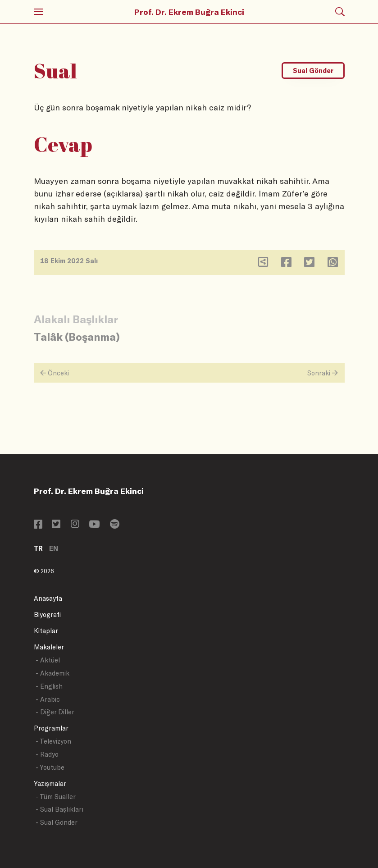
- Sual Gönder (57, 822)
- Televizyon (53, 741)
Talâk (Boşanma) (77, 336)
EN (54, 548)
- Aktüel (48, 660)
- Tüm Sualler (56, 797)
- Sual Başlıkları (59, 809)
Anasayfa (48, 598)
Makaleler (49, 647)
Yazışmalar (50, 783)
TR (38, 548)
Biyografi (47, 614)
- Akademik (52, 673)
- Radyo (47, 754)
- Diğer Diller (55, 712)
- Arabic (48, 699)
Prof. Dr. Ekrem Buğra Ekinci (189, 12)
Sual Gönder (313, 71)
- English (49, 686)
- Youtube (50, 767)
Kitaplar (46, 631)
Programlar (51, 728)
